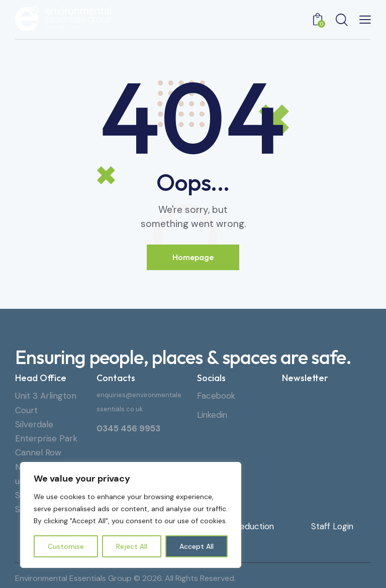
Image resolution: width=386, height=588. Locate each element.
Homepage (193, 257)
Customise (66, 546)
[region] (131, 515)
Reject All (132, 546)
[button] (365, 19)
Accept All (197, 546)
